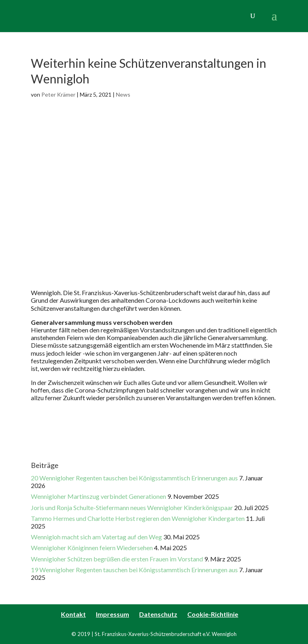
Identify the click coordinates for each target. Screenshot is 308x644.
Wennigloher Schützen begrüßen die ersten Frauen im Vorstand (117, 559)
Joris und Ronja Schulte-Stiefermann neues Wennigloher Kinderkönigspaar (132, 507)
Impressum (112, 614)
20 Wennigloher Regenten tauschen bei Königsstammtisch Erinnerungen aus (134, 478)
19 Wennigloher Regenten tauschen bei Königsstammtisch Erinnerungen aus (134, 570)
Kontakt (73, 614)
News (123, 94)
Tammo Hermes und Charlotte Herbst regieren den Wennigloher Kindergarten (138, 518)
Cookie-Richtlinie (213, 614)
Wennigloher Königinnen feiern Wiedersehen (92, 548)
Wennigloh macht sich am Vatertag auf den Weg (96, 537)
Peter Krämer (58, 94)
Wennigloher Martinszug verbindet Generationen (98, 496)
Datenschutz (158, 614)
